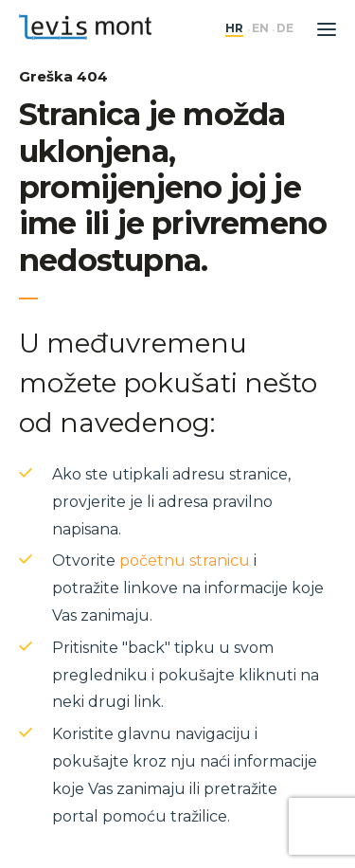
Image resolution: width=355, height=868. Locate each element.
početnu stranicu (185, 561)
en (260, 28)
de (285, 28)
